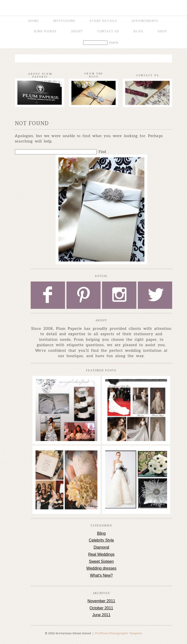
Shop (162, 32)
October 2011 (101, 608)
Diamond (101, 547)
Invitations (64, 21)
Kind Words (46, 32)
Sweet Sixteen (101, 561)
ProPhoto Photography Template (119, 633)
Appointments (145, 21)
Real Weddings (101, 554)
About (77, 32)
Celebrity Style (101, 540)
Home (34, 21)
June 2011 (101, 615)
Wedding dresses (101, 568)
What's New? (101, 575)
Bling (101, 533)
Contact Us (108, 32)
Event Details (103, 21)
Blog (138, 32)
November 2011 (101, 601)
